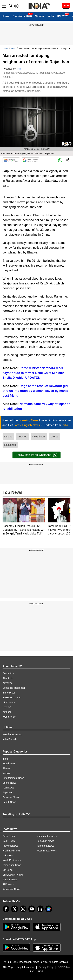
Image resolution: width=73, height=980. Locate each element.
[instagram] (23, 909)
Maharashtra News (47, 836)
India (51, 16)
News (5, 49)
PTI (19, 69)
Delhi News (9, 841)
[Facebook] (6, 909)
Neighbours (39, 436)
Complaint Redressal (14, 688)
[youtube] (32, 909)
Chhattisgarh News (13, 875)
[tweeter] (15, 909)
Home (5, 16)
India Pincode (10, 739)
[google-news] (49, 909)
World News (9, 764)
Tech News (8, 788)
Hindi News (9, 702)
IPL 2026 (63, 16)
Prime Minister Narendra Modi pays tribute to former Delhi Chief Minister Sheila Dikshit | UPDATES (33, 373)
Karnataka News (11, 889)
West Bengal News (47, 851)
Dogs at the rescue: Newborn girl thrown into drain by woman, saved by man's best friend (35, 391)
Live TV (7, 707)
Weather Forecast (12, 734)
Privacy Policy (46, 967)
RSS (41, 971)
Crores (54, 436)
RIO (32, 971)
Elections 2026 (22, 16)
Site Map (8, 967)
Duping (8, 436)
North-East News (12, 860)
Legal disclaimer (26, 967)
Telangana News (45, 846)
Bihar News (9, 836)
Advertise (8, 683)
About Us (8, 678)
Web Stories (9, 717)
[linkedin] (40, 909)
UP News (8, 870)
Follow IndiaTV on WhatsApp (36, 455)
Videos (40, 16)
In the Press (9, 693)
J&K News (8, 884)
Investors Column (12, 697)
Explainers (8, 792)
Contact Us (8, 673)
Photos (6, 768)
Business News (11, 797)
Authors (7, 712)
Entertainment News (13, 778)
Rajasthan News (45, 841)
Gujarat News (10, 880)
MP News (8, 855)
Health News (9, 802)
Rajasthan (10, 445)
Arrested (22, 436)
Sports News (9, 783)
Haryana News (10, 846)
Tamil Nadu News (12, 865)
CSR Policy (64, 967)
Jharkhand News (11, 851)
